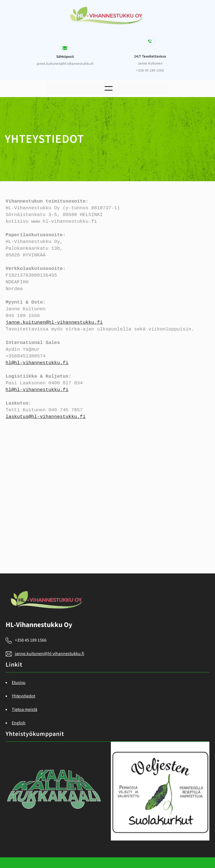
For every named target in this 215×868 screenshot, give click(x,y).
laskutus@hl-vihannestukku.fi (46, 417)
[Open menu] (109, 88)
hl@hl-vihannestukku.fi (37, 363)
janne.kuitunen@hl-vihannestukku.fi (54, 322)
